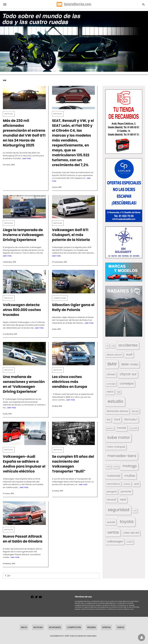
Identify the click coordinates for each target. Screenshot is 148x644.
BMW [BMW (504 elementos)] (112, 364)
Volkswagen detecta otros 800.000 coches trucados (22, 310)
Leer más (27, 158)
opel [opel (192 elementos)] (137, 484)
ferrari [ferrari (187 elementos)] (135, 411)
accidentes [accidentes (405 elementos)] (128, 345)
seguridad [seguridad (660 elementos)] (119, 510)
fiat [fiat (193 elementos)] (109, 420)
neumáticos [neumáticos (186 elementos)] (113, 484)
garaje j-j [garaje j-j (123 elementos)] (110, 428)
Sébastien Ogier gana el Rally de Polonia (73, 307)
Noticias (9, 114)
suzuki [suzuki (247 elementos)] (111, 522)
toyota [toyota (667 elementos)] (127, 521)
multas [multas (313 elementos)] (130, 476)
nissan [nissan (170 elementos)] (127, 484)
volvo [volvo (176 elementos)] (130, 542)
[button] (124, 122)
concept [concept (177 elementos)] (111, 384)
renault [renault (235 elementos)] (111, 499)
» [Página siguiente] (10, 576)
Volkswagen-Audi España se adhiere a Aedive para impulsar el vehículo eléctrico (24, 464)
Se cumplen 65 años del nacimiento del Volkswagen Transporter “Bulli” (73, 464)
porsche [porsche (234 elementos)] (126, 491)
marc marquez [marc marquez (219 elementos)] (116, 447)
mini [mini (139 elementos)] (108, 467)
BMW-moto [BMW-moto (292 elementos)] (130, 364)
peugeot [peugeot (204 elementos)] (112, 492)
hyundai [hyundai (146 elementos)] (134, 428)
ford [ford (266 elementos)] (117, 419)
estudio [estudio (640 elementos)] (115, 401)
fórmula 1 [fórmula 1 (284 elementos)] (131, 419)
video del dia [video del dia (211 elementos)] (131, 533)
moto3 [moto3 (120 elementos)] (116, 467)
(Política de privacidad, (107, 601)
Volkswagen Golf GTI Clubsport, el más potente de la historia (71, 235)
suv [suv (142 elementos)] (135, 510)
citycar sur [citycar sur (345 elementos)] (128, 374)
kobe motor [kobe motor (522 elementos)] (119, 437)
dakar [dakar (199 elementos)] (110, 392)
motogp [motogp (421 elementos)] (130, 466)
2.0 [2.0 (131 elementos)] (113, 346)
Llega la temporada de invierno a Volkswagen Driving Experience (23, 235)
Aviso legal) (119, 601)
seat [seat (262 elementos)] (123, 499)
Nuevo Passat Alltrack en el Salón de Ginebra (23, 539)
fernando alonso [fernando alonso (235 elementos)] (118, 411)
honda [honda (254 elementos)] (122, 428)
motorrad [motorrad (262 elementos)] (114, 476)
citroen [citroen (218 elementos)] (111, 374)
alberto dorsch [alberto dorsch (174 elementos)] (114, 355)
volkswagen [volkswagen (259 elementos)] (115, 541)
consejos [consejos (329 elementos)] (127, 383)
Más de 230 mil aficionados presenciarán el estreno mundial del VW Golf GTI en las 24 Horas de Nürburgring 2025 (24, 133)
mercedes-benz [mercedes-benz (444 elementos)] (122, 456)
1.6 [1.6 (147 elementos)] (107, 346)
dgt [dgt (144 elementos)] (119, 392)
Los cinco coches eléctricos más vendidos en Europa (70, 382)
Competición (60, 298)
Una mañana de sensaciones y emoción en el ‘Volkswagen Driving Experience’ (24, 384)
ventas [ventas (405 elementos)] (113, 532)
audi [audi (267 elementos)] (129, 354)
